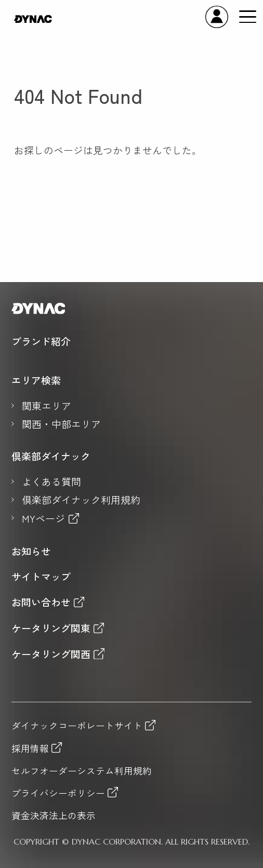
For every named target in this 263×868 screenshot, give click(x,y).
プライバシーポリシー (58, 792)
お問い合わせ (41, 602)
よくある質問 (51, 482)
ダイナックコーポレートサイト (77, 725)
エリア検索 (36, 380)
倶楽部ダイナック (51, 456)
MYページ (43, 518)
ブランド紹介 (41, 341)
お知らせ (31, 551)
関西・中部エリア (61, 424)
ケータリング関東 (51, 628)
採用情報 (30, 748)
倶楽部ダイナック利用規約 (81, 500)
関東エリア (47, 406)
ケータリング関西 (51, 654)
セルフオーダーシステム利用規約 (82, 771)
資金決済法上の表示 (54, 816)
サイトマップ (41, 577)
